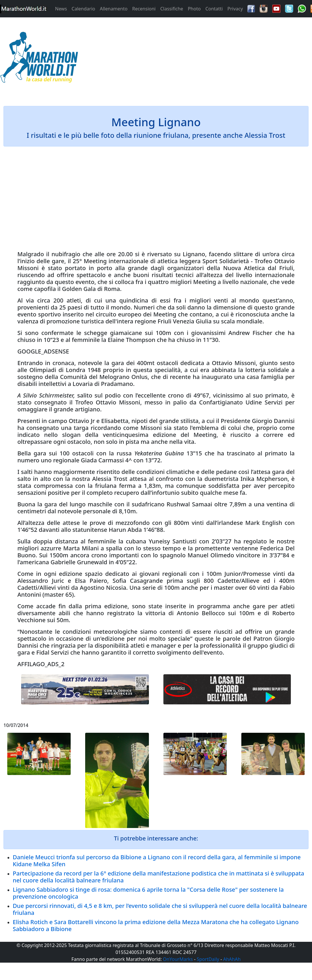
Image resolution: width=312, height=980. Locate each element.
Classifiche (172, 9)
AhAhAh (232, 959)
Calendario (83, 9)
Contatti (214, 9)
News (61, 9)
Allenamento (114, 9)
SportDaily (208, 959)
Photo (194, 9)
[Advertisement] (195, 59)
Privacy (235, 9)
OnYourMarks (178, 959)
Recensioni (144, 9)
